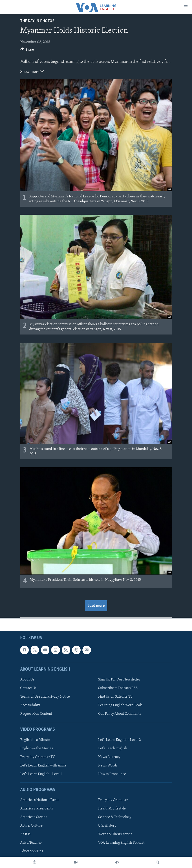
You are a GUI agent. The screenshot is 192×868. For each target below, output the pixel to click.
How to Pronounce (112, 774)
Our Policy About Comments (120, 714)
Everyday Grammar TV (38, 757)
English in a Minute (35, 740)
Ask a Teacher (31, 843)
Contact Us (28, 688)
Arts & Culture (31, 826)
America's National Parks (40, 800)
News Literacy (109, 757)
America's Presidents (37, 809)
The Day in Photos (37, 21)
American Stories (34, 817)
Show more (32, 71)
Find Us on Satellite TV (115, 697)
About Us (27, 680)
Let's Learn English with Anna (43, 765)
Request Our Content (36, 714)
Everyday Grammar (113, 800)
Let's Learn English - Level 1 (41, 774)
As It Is (25, 834)
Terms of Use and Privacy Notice (45, 697)
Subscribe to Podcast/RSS (118, 688)
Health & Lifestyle (112, 809)
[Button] (27, 51)
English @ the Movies (37, 748)
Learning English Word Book (120, 705)
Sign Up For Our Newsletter (119, 680)
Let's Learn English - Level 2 (119, 740)
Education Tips (32, 851)
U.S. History (107, 826)
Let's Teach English (113, 748)
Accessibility (30, 705)
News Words (108, 765)
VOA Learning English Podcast (121, 843)
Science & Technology (115, 817)
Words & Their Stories (115, 834)
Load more (96, 606)
